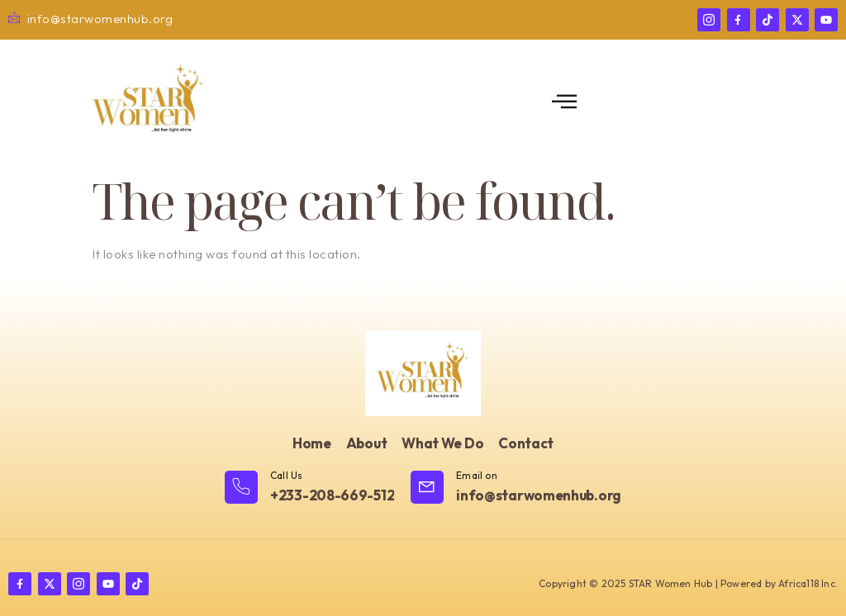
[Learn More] (309, 488)
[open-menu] (565, 102)
